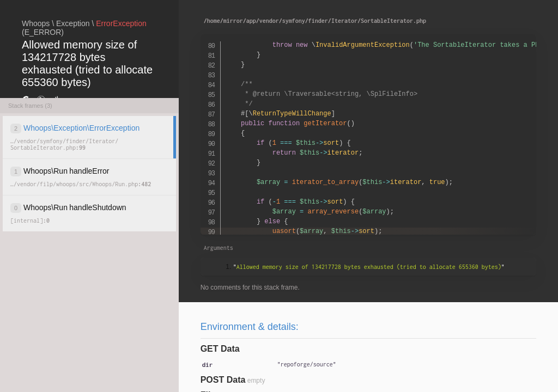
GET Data (220, 349)
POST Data (223, 380)
